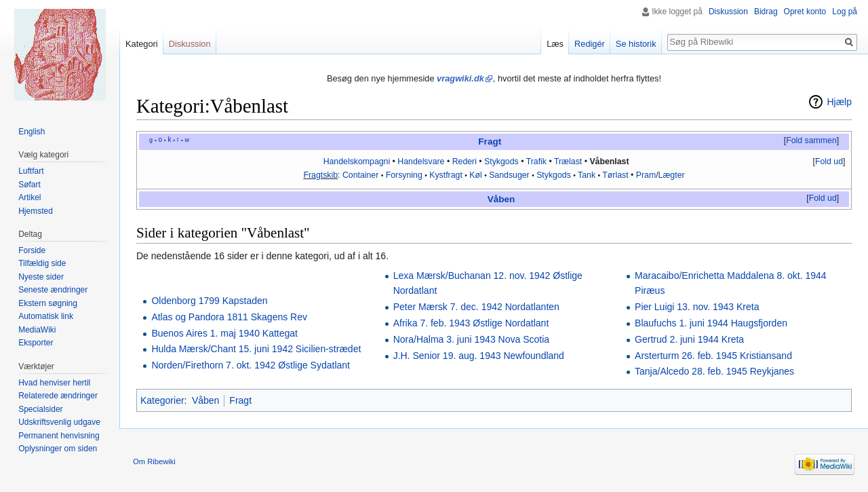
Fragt (490, 141)
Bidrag (766, 12)
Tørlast (615, 175)
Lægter (672, 175)
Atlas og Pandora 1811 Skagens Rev (229, 317)
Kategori (142, 44)
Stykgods (501, 162)
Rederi (465, 162)
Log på (845, 12)
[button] (811, 141)
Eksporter (36, 343)
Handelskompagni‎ (357, 162)
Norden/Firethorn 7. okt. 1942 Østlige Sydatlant (251, 365)
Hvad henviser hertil (54, 383)
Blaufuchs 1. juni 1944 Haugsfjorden (711, 323)
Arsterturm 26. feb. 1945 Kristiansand (713, 356)
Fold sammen (811, 140)
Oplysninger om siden (58, 449)
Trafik (536, 162)
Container (360, 175)
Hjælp (839, 102)
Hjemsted (36, 211)
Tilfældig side (42, 263)
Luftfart (31, 171)
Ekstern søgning (48, 303)
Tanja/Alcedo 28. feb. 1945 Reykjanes (714, 371)
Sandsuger (509, 175)
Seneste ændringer (53, 290)
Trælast (568, 162)
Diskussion (728, 12)
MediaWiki (37, 330)
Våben (501, 199)
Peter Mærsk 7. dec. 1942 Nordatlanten (476, 307)
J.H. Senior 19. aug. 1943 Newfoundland (479, 356)
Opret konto (805, 12)
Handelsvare (421, 162)
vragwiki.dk (460, 78)
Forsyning (404, 175)
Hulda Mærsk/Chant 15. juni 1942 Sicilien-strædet (256, 349)
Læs (555, 44)
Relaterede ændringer (58, 396)
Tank (587, 175)
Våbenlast (609, 162)
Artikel (29, 197)
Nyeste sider (41, 277)
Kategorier (162, 400)
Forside (32, 250)
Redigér (590, 44)
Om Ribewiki (154, 461)
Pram (646, 175)
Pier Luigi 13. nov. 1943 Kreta (697, 307)
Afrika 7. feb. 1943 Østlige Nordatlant (471, 323)
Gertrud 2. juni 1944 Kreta (689, 339)
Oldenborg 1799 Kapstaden (209, 301)
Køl (475, 175)
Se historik (636, 44)
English (32, 132)
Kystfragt (446, 175)
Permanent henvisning (59, 436)
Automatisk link (46, 316)
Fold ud (829, 162)
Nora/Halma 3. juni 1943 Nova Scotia (471, 339)
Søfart (29, 185)
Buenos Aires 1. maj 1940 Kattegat (224, 333)
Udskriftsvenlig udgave (59, 422)
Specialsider (40, 409)
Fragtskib (320, 175)
